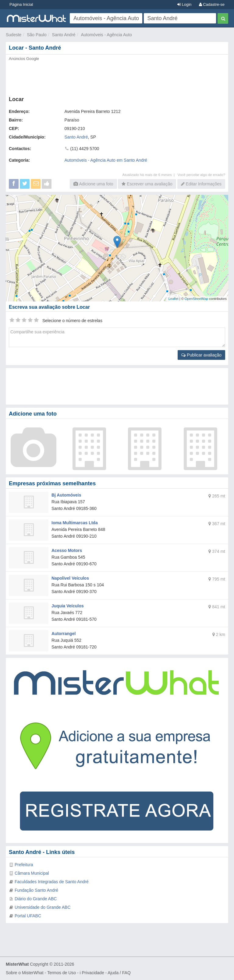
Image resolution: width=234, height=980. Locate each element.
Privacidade (93, 973)
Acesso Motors (67, 550)
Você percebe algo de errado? (201, 175)
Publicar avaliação (201, 355)
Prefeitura (24, 865)
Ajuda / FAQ (119, 973)
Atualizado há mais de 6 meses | (150, 175)
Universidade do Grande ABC (43, 907)
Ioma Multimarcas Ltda (75, 523)
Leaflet (174, 299)
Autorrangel (64, 634)
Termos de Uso (62, 973)
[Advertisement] (117, 77)
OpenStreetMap (197, 299)
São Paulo (37, 35)
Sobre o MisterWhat (25, 973)
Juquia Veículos (68, 606)
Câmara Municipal (32, 873)
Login (184, 4)
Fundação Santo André (36, 890)
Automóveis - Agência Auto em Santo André (106, 160)
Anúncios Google (24, 59)
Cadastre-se (212, 4)
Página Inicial (21, 4)
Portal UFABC (28, 916)
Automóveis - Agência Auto (106, 35)
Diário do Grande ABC (36, 899)
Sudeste (14, 35)
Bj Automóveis (66, 495)
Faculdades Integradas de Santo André (52, 882)
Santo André (64, 35)
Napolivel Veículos (70, 578)
